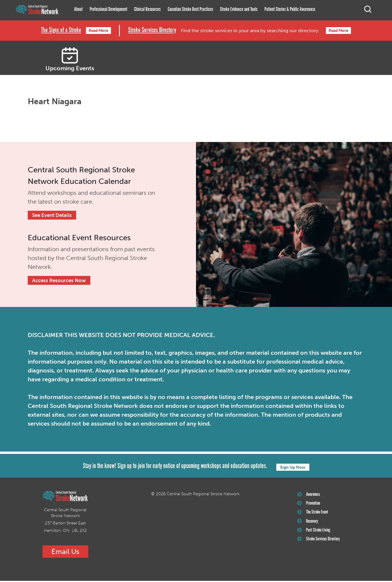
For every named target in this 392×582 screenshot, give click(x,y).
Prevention (310, 506)
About (78, 9)
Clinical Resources (147, 9)
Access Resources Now (61, 281)
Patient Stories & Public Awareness (290, 9)
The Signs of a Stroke (54, 31)
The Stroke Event (314, 516)
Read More (97, 31)
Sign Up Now (293, 468)
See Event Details (53, 215)
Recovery (309, 526)
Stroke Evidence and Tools (239, 9)
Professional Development (108, 9)
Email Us (65, 553)
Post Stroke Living (315, 536)
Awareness (310, 496)
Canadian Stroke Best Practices (190, 9)
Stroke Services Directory (152, 31)
